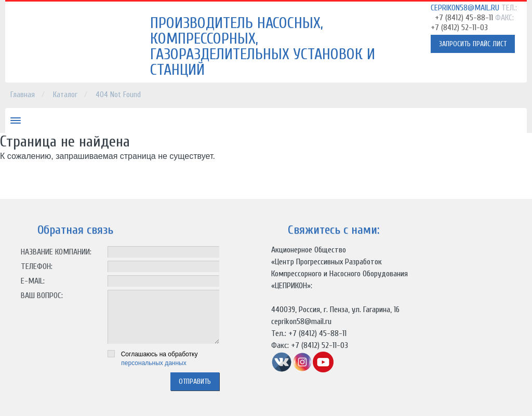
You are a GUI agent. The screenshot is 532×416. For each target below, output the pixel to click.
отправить (195, 381)
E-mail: (33, 281)
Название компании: (56, 252)
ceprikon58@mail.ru (465, 8)
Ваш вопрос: (42, 296)
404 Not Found (118, 95)
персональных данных (154, 363)
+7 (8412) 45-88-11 (464, 18)
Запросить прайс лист (473, 44)
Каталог (65, 95)
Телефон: (37, 266)
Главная (23, 95)
